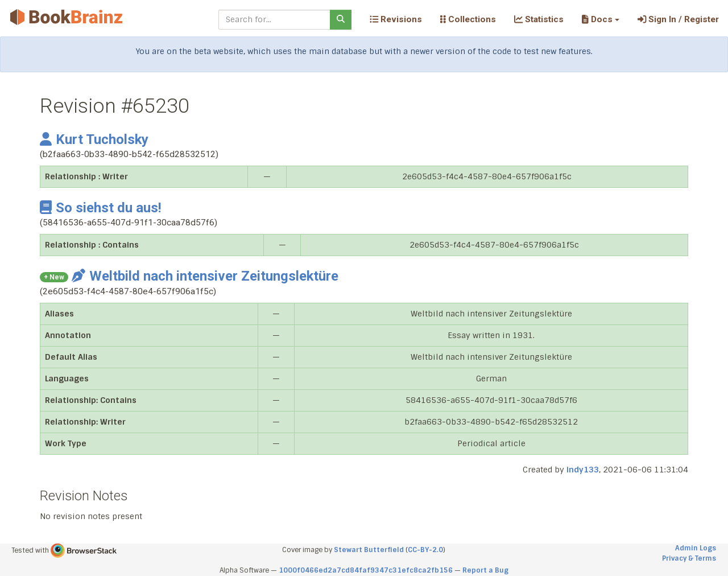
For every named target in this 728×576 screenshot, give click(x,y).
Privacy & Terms (689, 558)
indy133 (583, 470)
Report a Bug (485, 570)
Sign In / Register (678, 19)
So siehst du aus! (101, 208)
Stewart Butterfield (369, 550)
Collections (468, 19)
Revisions (396, 19)
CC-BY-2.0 (425, 550)
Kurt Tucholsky (94, 139)
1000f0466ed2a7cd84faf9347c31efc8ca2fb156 (366, 570)
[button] (600, 19)
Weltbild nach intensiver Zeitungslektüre (205, 276)
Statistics (539, 19)
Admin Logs (696, 548)
